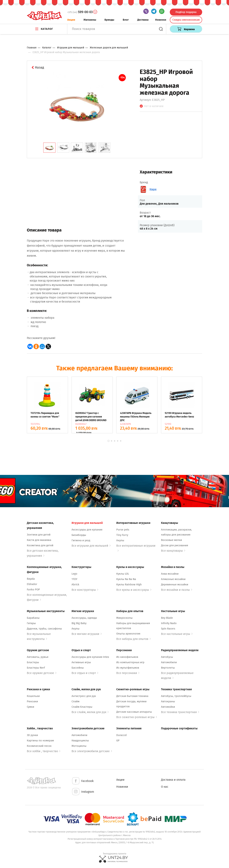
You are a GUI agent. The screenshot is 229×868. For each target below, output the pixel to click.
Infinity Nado (169, 623)
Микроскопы (124, 618)
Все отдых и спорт (85, 673)
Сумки (31, 707)
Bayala (31, 579)
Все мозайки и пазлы (177, 590)
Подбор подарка (186, 12)
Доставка (143, 20)
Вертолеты (168, 668)
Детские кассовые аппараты (134, 712)
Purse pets (123, 530)
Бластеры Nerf (36, 668)
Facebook (83, 781)
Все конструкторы (85, 590)
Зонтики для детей (39, 535)
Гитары (31, 623)
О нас (165, 787)
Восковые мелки (171, 540)
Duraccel (121, 735)
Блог (126, 20)
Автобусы (167, 657)
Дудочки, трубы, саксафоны (44, 629)
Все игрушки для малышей (91, 546)
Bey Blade (167, 618)
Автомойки (168, 707)
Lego (74, 574)
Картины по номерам (40, 740)
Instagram (83, 792)
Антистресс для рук (84, 696)
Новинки (161, 20)
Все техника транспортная (180, 712)
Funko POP (33, 589)
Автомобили (169, 662)
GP (118, 740)
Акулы (120, 540)
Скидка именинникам (186, 20)
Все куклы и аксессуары (134, 590)
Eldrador (32, 584)
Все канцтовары (173, 551)
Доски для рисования (175, 545)
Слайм (75, 701)
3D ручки (32, 735)
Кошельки (33, 696)
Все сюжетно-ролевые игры (137, 717)
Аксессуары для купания (87, 530)
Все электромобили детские (92, 751)
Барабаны (33, 618)
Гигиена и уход (81, 540)
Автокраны (168, 701)
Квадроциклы (80, 740)
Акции (71, 20)
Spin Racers (168, 629)
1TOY (74, 579)
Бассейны (78, 668)
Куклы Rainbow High (129, 584)
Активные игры (81, 662)
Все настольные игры (177, 634)
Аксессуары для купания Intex (90, 657)
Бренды (109, 20)
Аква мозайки (170, 574)
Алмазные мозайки (173, 579)
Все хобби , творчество (44, 751)
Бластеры (33, 662)
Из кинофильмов (127, 657)
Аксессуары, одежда (84, 618)
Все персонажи (128, 673)
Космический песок (39, 746)
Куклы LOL (123, 574)
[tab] (49, 148)
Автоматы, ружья (38, 657)
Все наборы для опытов (133, 639)
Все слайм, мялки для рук (90, 712)
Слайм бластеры (82, 707)
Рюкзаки (32, 701)
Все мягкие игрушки (87, 634)
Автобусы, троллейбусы (176, 696)
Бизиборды (79, 535)
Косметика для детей (40, 545)
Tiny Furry (122, 535)
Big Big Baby (79, 623)
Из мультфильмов (128, 668)
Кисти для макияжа (39, 540)
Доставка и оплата (173, 780)
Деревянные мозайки (175, 584)
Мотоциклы (79, 746)
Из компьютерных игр (130, 662)
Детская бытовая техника (132, 696)
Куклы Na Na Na (126, 579)
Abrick (75, 584)
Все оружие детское (42, 673)
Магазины (90, 20)
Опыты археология (128, 634)
